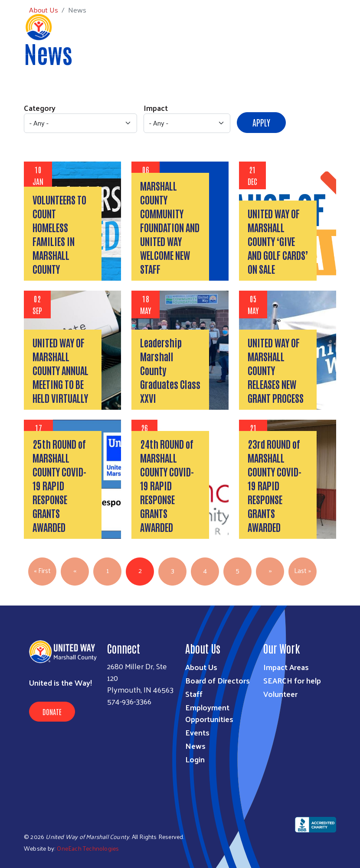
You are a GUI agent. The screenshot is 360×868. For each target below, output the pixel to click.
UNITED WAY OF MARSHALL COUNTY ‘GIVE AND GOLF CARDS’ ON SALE (278, 241)
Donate (52, 712)
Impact (156, 108)
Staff (194, 694)
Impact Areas (286, 667)
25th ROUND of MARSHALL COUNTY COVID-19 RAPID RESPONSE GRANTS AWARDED (59, 485)
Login (195, 759)
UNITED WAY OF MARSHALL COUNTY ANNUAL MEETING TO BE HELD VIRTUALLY (61, 370)
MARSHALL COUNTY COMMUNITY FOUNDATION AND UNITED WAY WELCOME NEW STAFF (170, 227)
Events (197, 732)
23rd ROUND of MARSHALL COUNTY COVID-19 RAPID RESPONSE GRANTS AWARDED (275, 485)
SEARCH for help (292, 680)
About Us (201, 667)
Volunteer (280, 694)
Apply (261, 122)
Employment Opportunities (209, 713)
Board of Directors (218, 680)
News (195, 746)
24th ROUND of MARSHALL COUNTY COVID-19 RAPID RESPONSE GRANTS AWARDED (167, 485)
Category (40, 108)
